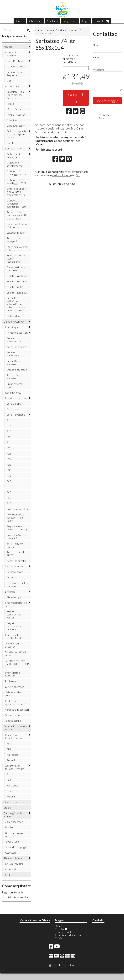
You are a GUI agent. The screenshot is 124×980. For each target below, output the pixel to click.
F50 (9, 498)
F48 (9, 492)
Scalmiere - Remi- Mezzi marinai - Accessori (16, 95)
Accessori (12, 577)
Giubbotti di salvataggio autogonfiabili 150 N (18, 204)
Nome (96, 45)
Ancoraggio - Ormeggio (12, 54)
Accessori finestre (17, 561)
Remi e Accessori (16, 115)
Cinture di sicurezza (17, 316)
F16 (9, 426)
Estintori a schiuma (17, 281)
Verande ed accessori (17, 710)
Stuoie (7, 808)
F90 (9, 503)
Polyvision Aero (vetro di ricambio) (17, 528)
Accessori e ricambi (17, 347)
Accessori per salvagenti (14, 240)
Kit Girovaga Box (14, 864)
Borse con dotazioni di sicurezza (18, 225)
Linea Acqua (12, 327)
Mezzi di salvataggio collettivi (17, 248)
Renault (11, 760)
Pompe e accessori (17, 333)
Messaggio (99, 70)
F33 (9, 475)
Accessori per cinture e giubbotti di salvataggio (17, 215)
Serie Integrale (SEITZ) (15, 545)
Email (96, 57)
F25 (9, 448)
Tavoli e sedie (12, 841)
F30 (9, 470)
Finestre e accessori (16, 398)
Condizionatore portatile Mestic (14, 636)
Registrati (70, 21)
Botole (10, 143)
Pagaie (10, 103)
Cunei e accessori (15, 687)
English (59, 965)
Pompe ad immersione (13, 354)
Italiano (71, 965)
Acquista (76, 98)
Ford (9, 743)
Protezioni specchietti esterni (15, 703)
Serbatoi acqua (43, 33)
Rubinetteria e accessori (14, 362)
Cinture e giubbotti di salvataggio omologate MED (17, 192)
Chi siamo (35, 21)
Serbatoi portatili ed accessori (18, 584)
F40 (9, 481)
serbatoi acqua (62, 175)
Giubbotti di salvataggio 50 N (16, 164)
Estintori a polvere (17, 276)
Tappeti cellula (13, 715)
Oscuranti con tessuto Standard (15, 736)
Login (85, 21)
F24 (9, 442)
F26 (9, 453)
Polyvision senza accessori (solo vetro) (15, 517)
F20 (9, 431)
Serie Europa (14, 404)
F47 (9, 487)
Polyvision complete (18, 509)
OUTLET (9, 875)
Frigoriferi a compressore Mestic (14, 614)
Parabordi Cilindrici (17, 66)
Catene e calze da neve (15, 694)
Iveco (10, 791)
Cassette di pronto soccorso (17, 269)
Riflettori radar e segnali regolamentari (16, 258)
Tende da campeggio (16, 847)
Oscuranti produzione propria (16, 728)
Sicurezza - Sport (14, 148)
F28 (9, 464)
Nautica (8, 47)
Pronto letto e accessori (13, 674)
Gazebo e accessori (15, 802)
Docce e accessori (17, 370)
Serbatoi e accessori (68, 30)
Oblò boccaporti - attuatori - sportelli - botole (17, 134)
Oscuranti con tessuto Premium (14, 767)
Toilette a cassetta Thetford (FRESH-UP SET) (17, 664)
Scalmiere (12, 120)
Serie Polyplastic (16, 415)
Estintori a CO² (15, 287)
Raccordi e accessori (13, 377)
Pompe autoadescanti (14, 340)
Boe (9, 81)
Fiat (9, 749)
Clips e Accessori (16, 126)
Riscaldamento (13, 393)
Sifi (78, 175)
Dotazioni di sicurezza (13, 156)
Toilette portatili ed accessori (15, 654)
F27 (9, 459)
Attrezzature (12, 86)
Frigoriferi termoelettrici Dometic (14, 626)
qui (12, 892)
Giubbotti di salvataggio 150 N (16, 182)
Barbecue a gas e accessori (14, 834)
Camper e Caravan (45, 30)
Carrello (102, 21)
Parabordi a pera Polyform (16, 73)
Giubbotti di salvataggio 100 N (16, 173)
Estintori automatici (17, 292)
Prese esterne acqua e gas (15, 385)
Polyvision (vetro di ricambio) (17, 536)
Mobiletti (10, 827)
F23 (9, 437)
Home (20, 21)
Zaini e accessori (14, 822)
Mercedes (12, 755)
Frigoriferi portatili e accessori (16, 604)
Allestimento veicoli (14, 858)
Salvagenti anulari (16, 233)
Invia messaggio (107, 101)
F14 (9, 420)
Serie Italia (12, 409)
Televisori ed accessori (12, 645)
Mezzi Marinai (14, 109)
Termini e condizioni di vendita (71, 935)
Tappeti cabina (13, 721)
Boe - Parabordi (15, 61)
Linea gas (10, 592)
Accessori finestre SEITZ (17, 554)
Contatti (52, 21)
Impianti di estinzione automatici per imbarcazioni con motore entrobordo (18, 304)
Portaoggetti (12, 681)
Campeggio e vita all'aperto (13, 815)
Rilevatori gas (14, 597)
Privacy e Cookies (65, 932)
